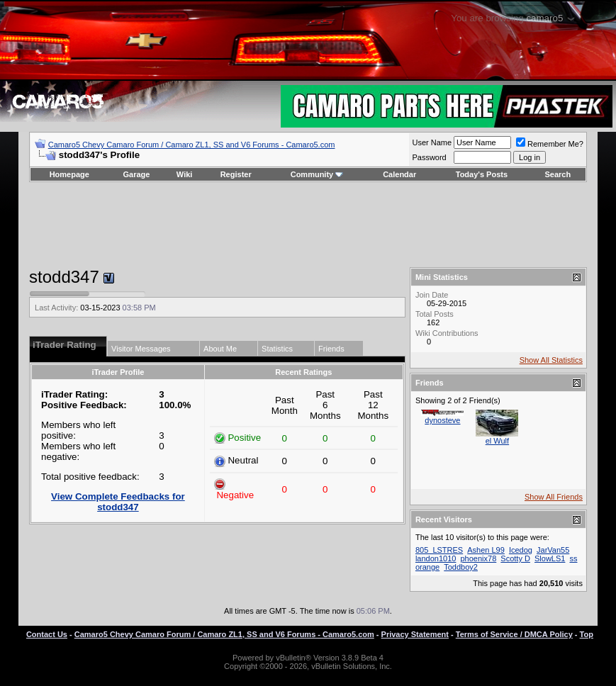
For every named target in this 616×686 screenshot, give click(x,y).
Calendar (399, 174)
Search (558, 174)
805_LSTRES (439, 550)
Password (429, 157)
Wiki (185, 174)
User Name (432, 142)
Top (587, 634)
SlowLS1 (550, 558)
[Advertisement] (308, 225)
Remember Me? (550, 144)
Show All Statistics (551, 360)
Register (236, 174)
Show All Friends (554, 497)
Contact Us (47, 634)
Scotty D (515, 558)
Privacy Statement (415, 634)
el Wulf (497, 441)
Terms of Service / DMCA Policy (514, 634)
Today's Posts (482, 174)
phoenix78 (479, 558)
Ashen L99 (486, 550)
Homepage (69, 174)
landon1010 (436, 558)
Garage (137, 174)
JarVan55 (553, 550)
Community (317, 174)
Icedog (521, 550)
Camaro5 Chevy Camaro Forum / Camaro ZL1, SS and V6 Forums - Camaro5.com (192, 145)
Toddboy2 (461, 567)
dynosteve (442, 420)
